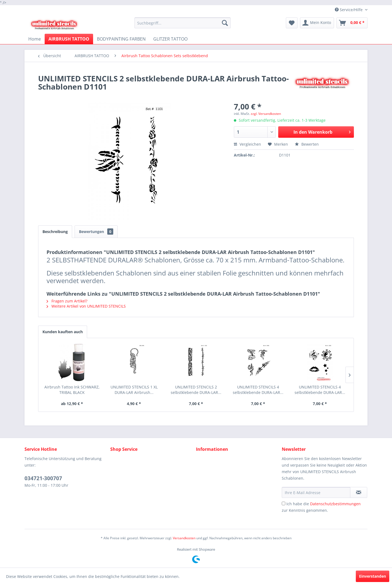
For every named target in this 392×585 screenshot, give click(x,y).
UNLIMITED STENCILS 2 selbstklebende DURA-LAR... (196, 390)
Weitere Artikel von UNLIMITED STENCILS (86, 306)
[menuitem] (183, 23)
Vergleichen (247, 144)
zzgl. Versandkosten (266, 114)
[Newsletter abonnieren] (359, 492)
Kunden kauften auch (63, 332)
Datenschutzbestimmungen (335, 504)
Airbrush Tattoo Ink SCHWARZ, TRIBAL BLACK (72, 390)
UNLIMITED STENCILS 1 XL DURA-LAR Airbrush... (134, 390)
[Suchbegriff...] (183, 23)
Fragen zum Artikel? (67, 301)
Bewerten (307, 144)
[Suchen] (225, 23)
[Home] (35, 39)
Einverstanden (373, 576)
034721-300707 (43, 478)
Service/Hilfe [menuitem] (349, 10)
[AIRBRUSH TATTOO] (69, 39)
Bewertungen (96, 232)
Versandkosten (184, 538)
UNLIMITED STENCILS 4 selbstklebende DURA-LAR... (258, 390)
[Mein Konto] (317, 23)
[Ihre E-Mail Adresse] (316, 492)
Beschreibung (55, 232)
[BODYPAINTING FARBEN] (121, 39)
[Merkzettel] (292, 23)
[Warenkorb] (352, 23)
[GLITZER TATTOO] (170, 39)
